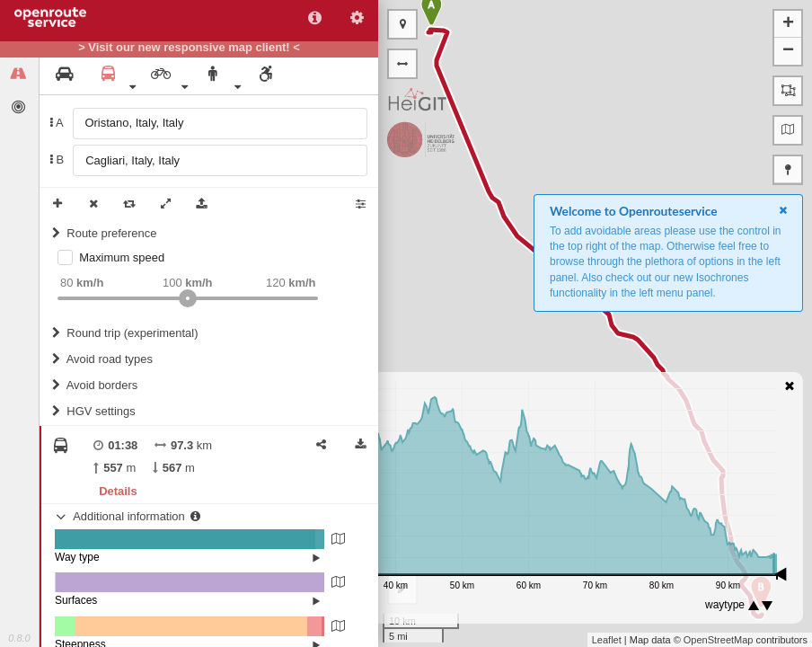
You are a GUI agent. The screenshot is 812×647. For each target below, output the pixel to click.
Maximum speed (122, 257)
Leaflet (607, 640)
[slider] (188, 298)
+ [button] (788, 24)
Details (118, 491)
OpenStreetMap (719, 640)
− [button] (788, 51)
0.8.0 (19, 638)
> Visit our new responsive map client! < (189, 48)
